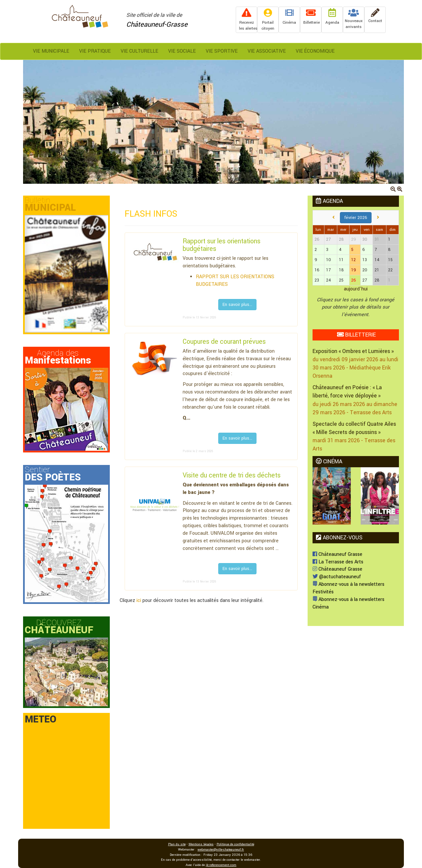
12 (353, 260)
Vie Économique (315, 51)
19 (354, 270)
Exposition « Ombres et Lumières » (353, 351)
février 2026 (356, 218)
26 (354, 280)
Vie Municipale (51, 51)
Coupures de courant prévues (224, 342)
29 (354, 239)
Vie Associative (267, 51)
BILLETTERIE (356, 335)
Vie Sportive (222, 51)
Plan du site (177, 844)
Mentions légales (201, 844)
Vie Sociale (182, 51)
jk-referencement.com (221, 865)
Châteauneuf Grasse (337, 554)
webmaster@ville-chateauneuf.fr (221, 850)
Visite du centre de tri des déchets (232, 475)
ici (139, 600)
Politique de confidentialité (235, 844)
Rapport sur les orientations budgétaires (222, 245)
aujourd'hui (356, 289)
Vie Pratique (95, 51)
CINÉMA (329, 461)
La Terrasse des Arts (338, 562)
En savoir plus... (237, 305)
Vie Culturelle (139, 51)
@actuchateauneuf (337, 577)
